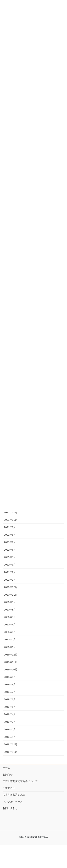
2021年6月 (10, 550)
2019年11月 (11, 662)
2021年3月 (10, 565)
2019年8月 (10, 684)
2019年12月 (11, 655)
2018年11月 (11, 752)
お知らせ (8, 774)
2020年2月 (10, 639)
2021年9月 (10, 527)
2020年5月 (10, 617)
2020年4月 (10, 625)
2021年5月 (10, 557)
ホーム (6, 768)
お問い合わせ (10, 808)
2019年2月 (10, 729)
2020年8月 (10, 610)
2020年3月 (10, 632)
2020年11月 (11, 595)
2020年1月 (10, 647)
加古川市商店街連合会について (20, 781)
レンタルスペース (13, 801)
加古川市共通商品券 (14, 795)
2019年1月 (10, 737)
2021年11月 (11, 520)
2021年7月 (10, 542)
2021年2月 (10, 572)
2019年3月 (10, 722)
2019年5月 (10, 707)
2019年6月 (10, 699)
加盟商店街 (9, 788)
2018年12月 (11, 744)
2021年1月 (10, 580)
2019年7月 (10, 692)
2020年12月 (11, 587)
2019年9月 (10, 677)
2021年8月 (10, 535)
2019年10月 (11, 670)
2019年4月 (10, 714)
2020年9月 (10, 602)
